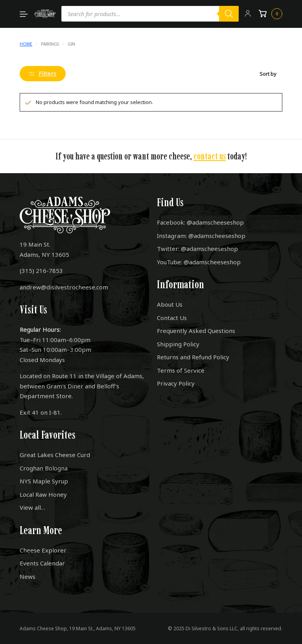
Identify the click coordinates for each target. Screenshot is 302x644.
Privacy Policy (176, 383)
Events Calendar (42, 563)
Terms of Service (181, 370)
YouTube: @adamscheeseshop (199, 262)
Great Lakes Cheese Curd (55, 455)
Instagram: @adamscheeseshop (201, 236)
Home (26, 44)
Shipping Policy (178, 344)
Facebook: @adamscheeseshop (200, 222)
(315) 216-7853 (41, 271)
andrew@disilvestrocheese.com (64, 287)
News (28, 576)
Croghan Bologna (44, 468)
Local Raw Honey (43, 494)
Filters (43, 73)
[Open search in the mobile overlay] (150, 14)
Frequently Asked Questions (196, 331)
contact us (210, 156)
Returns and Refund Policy (193, 357)
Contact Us (172, 318)
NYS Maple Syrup (44, 481)
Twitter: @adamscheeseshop (197, 249)
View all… (32, 507)
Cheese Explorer (43, 550)
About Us (170, 304)
